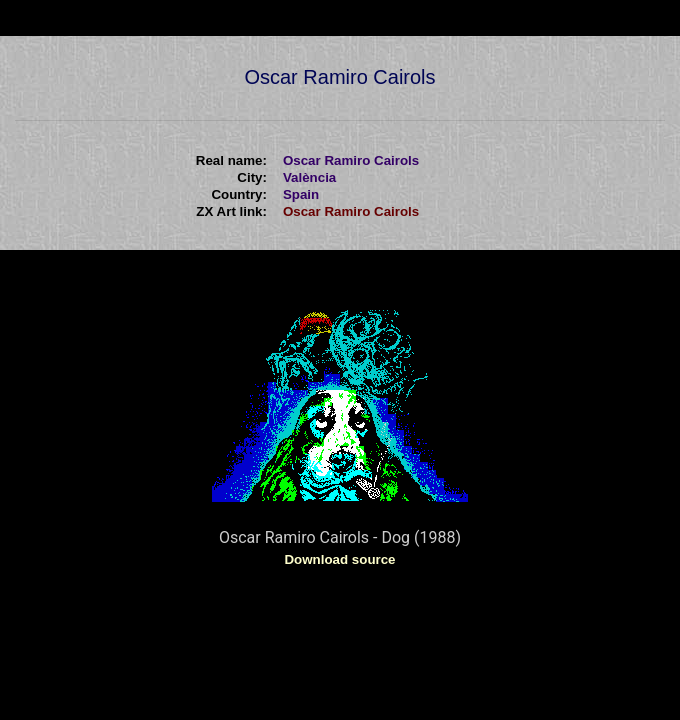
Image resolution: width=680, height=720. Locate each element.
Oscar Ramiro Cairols (351, 211)
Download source (339, 559)
